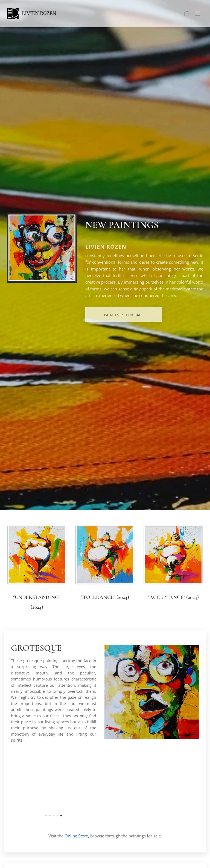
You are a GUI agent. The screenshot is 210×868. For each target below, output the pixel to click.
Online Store (76, 836)
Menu (198, 14)
